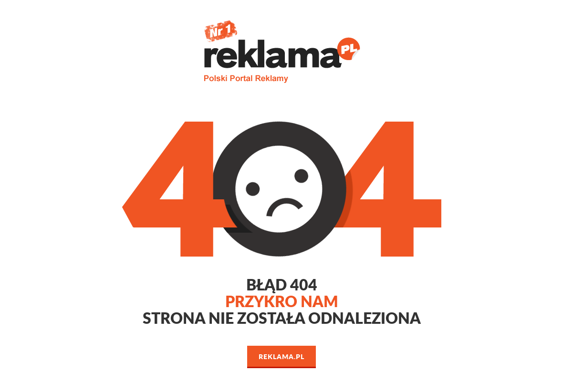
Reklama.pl (281, 356)
